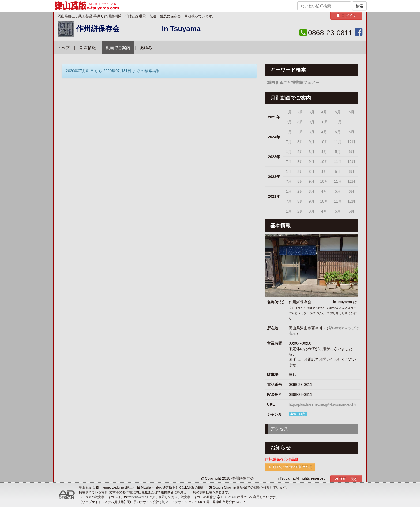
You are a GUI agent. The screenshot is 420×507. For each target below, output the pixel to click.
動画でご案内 (118, 48)
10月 (324, 122)
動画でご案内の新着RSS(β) (290, 467)
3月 (312, 112)
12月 (352, 142)
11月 (338, 122)
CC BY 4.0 (229, 497)
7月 (289, 122)
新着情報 (88, 48)
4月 (324, 112)
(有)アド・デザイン (174, 502)
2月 (300, 112)
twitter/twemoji (138, 497)
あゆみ (146, 48)
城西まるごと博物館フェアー (293, 83)
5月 (338, 112)
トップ (64, 48)
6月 (351, 112)
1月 (289, 112)
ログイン (346, 16)
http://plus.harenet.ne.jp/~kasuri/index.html (324, 404)
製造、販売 (298, 414)
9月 (312, 122)
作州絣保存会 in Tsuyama (138, 29)
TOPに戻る (346, 479)
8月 (300, 122)
